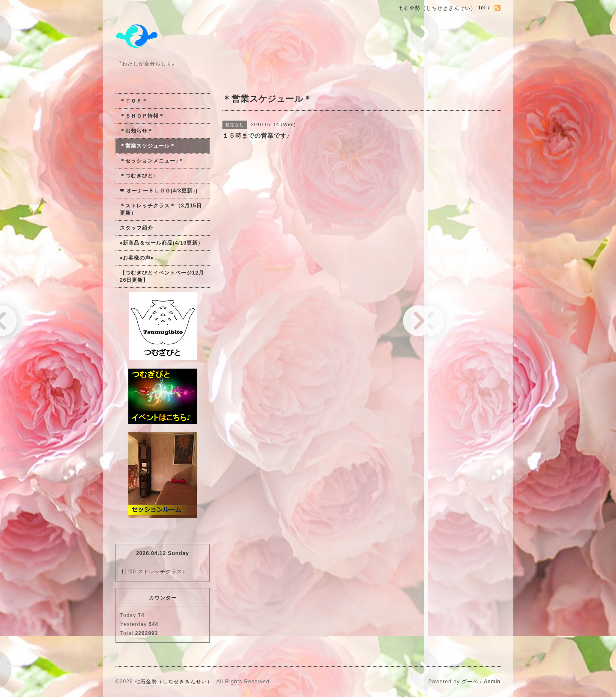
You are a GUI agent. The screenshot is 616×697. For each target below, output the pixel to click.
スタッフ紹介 (136, 228)
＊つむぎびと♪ (138, 176)
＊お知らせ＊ (136, 131)
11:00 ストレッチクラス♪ (153, 572)
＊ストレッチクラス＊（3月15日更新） (161, 209)
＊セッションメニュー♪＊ (152, 161)
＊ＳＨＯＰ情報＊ (142, 116)
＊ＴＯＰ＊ (134, 101)
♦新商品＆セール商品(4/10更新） (161, 243)
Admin (492, 682)
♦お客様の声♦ (137, 258)
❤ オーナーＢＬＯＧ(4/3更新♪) (159, 191)
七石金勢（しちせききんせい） (174, 682)
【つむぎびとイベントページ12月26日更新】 (162, 276)
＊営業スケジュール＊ (148, 146)
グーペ (470, 682)
